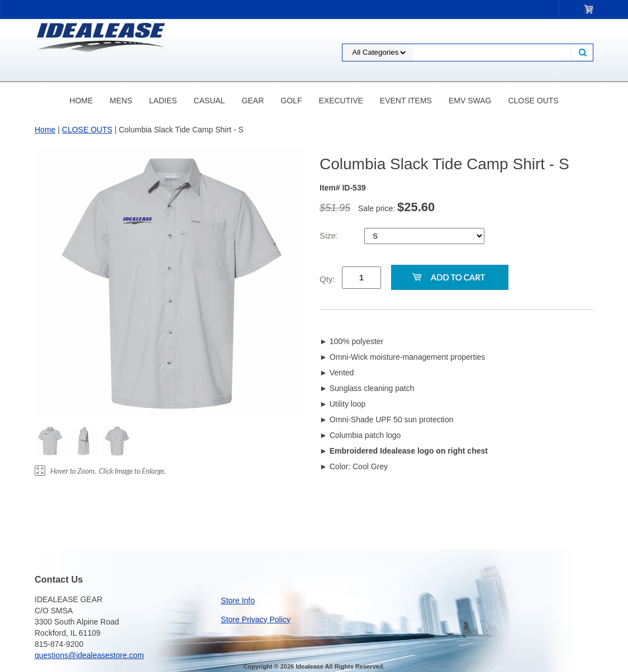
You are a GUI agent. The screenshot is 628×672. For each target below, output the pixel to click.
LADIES (163, 101)
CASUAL (210, 101)
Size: (330, 235)
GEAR (253, 101)
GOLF (291, 101)
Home (81, 101)
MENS (121, 101)
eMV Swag (470, 101)
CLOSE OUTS (533, 101)
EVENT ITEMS (406, 101)
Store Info (238, 600)
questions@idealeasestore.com (89, 655)
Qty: (327, 279)
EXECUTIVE (341, 101)
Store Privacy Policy (255, 619)
